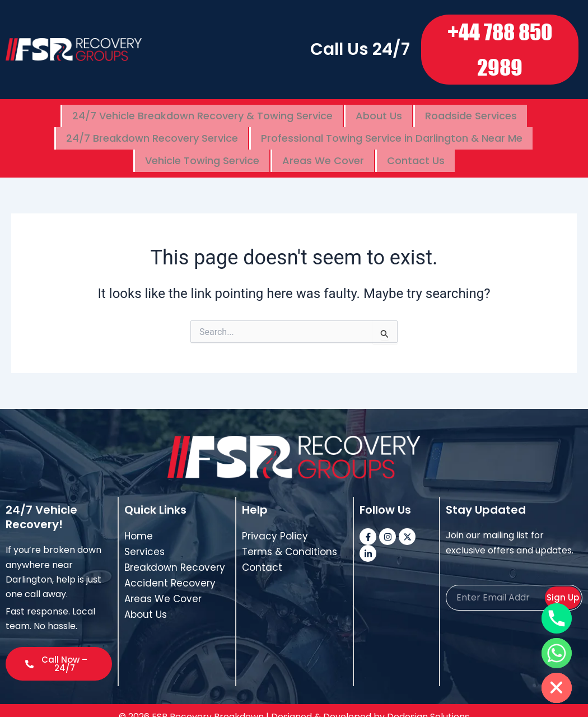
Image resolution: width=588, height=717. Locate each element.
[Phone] (557, 618)
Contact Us (416, 149)
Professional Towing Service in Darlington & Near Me (392, 131)
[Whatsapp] (557, 653)
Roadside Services (471, 113)
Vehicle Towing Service (202, 149)
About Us (379, 113)
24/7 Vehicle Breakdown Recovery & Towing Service (202, 113)
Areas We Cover (323, 149)
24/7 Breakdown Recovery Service (152, 131)
